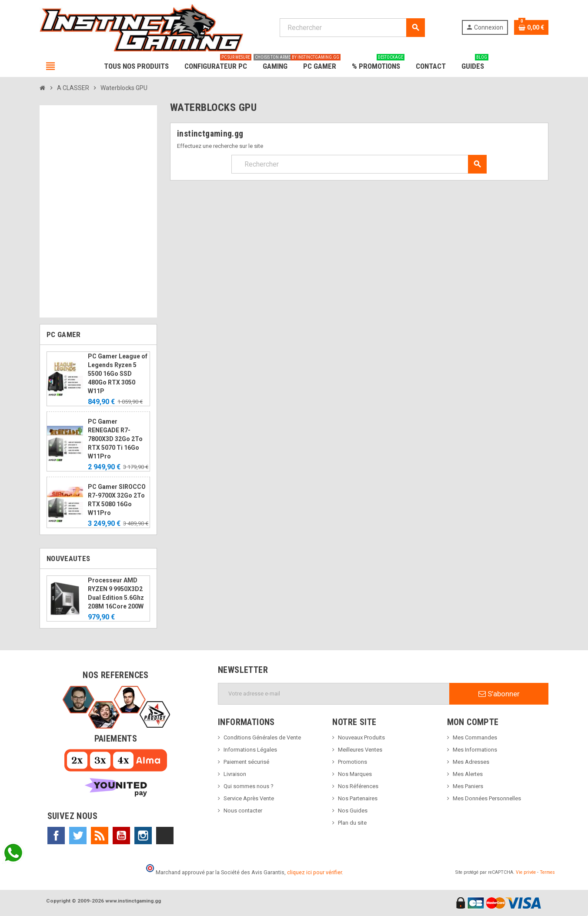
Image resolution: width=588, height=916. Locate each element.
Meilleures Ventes (360, 750)
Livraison (235, 774)
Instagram (143, 836)
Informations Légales (250, 750)
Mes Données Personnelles (487, 798)
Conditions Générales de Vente (262, 737)
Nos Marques (355, 774)
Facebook (56, 836)
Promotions (352, 762)
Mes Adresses (471, 762)
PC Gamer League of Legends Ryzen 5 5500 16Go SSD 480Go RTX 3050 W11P (118, 374)
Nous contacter (243, 811)
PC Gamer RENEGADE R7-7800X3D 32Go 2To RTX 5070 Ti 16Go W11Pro (115, 439)
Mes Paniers (468, 786)
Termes (547, 872)
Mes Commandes (475, 737)
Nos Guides (353, 811)
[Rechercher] (352, 28)
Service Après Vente (249, 798)
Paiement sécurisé (246, 762)
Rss (100, 836)
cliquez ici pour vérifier (314, 872)
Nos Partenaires (358, 798)
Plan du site (352, 823)
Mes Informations (475, 750)
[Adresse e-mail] (334, 694)
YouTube (121, 836)
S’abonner (499, 694)
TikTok (165, 836)
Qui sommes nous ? (249, 786)
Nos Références (358, 786)
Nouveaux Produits (361, 737)
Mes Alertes (468, 774)
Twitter (78, 836)
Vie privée (526, 872)
